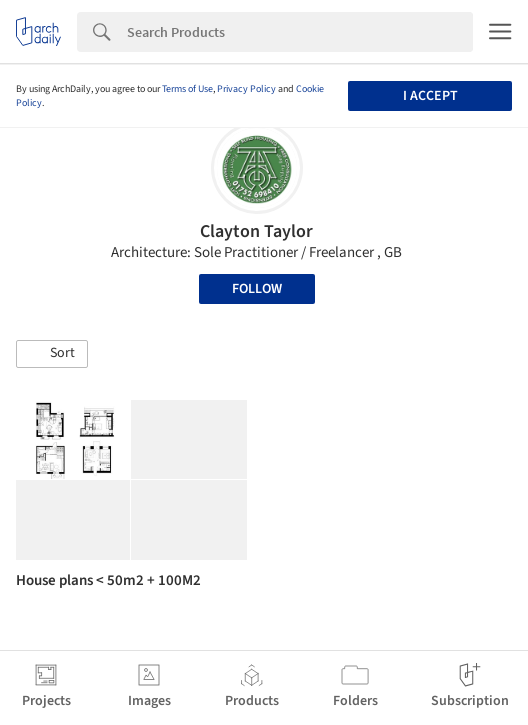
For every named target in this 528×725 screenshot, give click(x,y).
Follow (257, 289)
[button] (52, 354)
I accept (430, 96)
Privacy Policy (246, 89)
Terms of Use (187, 89)
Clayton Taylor (256, 231)
